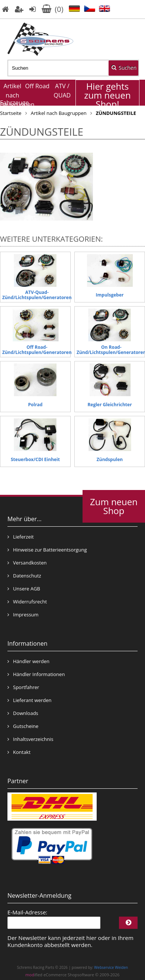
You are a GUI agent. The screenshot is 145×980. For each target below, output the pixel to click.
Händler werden (28, 661)
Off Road (38, 86)
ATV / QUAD (62, 91)
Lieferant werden (29, 700)
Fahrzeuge (12, 103)
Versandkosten (27, 563)
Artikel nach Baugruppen (12, 93)
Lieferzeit (21, 537)
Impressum (23, 615)
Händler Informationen (36, 674)
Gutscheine (23, 726)
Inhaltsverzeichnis (30, 739)
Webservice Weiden (111, 967)
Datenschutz (24, 576)
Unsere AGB (24, 589)
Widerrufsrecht (27, 602)
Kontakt (19, 752)
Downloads (23, 713)
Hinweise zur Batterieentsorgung (47, 550)
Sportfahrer (23, 687)
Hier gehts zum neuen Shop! (107, 95)
